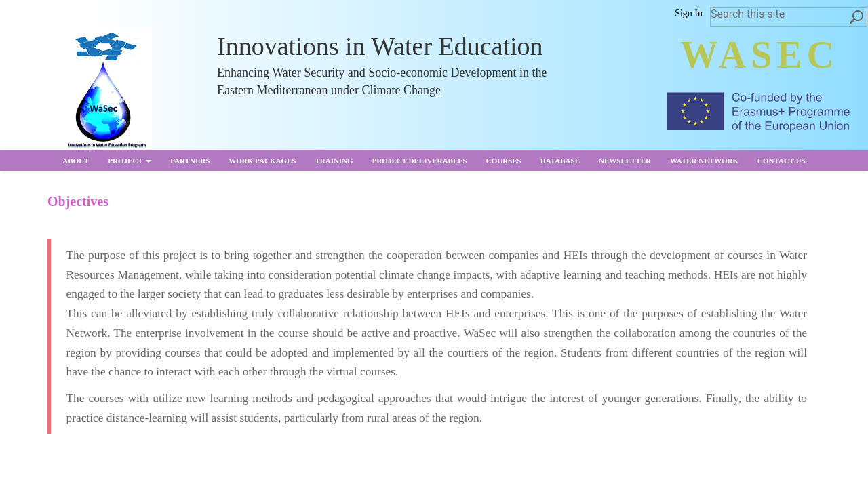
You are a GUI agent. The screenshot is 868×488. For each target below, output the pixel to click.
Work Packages (262, 161)
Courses (504, 161)
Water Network (704, 161)
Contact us (782, 161)
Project (130, 161)
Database (560, 161)
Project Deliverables (420, 161)
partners (190, 161)
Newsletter (625, 161)
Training (334, 161)
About (76, 161)
